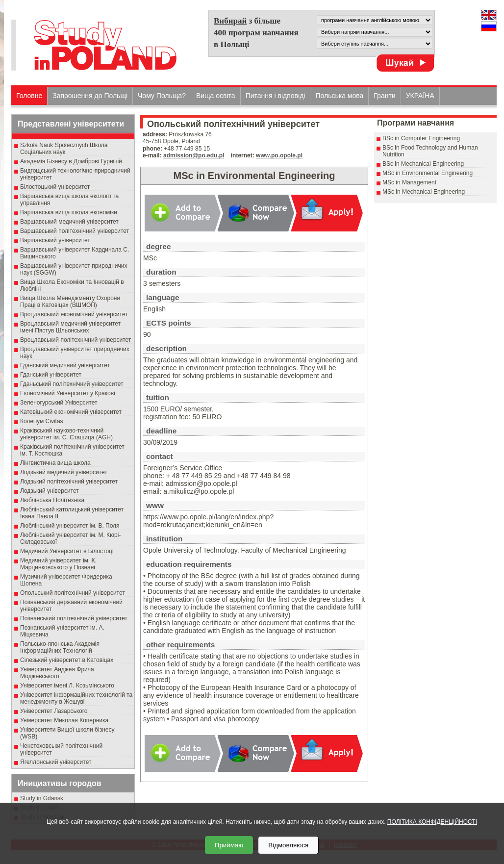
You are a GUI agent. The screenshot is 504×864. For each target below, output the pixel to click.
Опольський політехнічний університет (73, 593)
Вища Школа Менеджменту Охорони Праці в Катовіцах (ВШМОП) (70, 302)
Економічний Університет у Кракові (68, 393)
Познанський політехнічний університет (74, 618)
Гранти (384, 96)
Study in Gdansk (42, 798)
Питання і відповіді (276, 96)
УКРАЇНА (420, 96)
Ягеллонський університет (56, 762)
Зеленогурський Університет (59, 403)
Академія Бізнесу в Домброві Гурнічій (71, 161)
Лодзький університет (50, 491)
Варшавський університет (55, 240)
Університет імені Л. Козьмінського (67, 686)
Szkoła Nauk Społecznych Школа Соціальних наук (64, 149)
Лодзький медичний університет (64, 472)
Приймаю (229, 845)
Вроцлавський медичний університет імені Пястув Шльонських (70, 327)
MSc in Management (409, 182)
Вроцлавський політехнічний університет (76, 340)
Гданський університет (51, 375)
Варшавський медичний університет (69, 222)
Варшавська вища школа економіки (69, 212)
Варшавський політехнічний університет (75, 231)
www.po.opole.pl (279, 155)
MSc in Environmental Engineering (428, 173)
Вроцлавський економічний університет (74, 314)
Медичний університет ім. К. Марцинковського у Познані (58, 564)
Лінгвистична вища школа (55, 463)
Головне (29, 96)
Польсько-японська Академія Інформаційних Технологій (60, 647)
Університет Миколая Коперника (64, 720)
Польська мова (339, 96)
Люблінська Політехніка (52, 500)
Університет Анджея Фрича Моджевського (57, 673)
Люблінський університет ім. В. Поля (70, 526)
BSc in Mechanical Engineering (423, 164)
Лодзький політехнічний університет (69, 482)
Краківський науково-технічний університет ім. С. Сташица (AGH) (66, 434)
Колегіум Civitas (42, 421)
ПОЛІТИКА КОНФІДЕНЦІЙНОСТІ (432, 822)
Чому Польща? (162, 96)
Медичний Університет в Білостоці (67, 551)
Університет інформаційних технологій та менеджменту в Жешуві (76, 698)
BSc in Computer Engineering (421, 138)
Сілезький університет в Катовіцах (67, 660)
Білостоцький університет (55, 187)
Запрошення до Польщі (90, 96)
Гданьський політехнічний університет (72, 384)
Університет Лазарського (54, 711)
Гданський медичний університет (65, 365)
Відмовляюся (288, 845)
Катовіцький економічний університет (71, 412)
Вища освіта (216, 96)
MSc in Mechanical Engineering (424, 192)
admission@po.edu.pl (194, 155)
